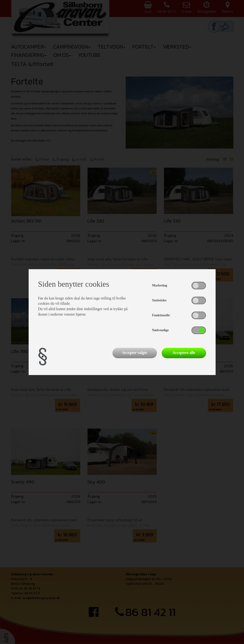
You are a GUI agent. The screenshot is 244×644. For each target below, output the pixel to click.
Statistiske (159, 300)
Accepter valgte (135, 353)
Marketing (160, 285)
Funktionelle (161, 315)
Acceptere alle (184, 353)
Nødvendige (160, 330)
